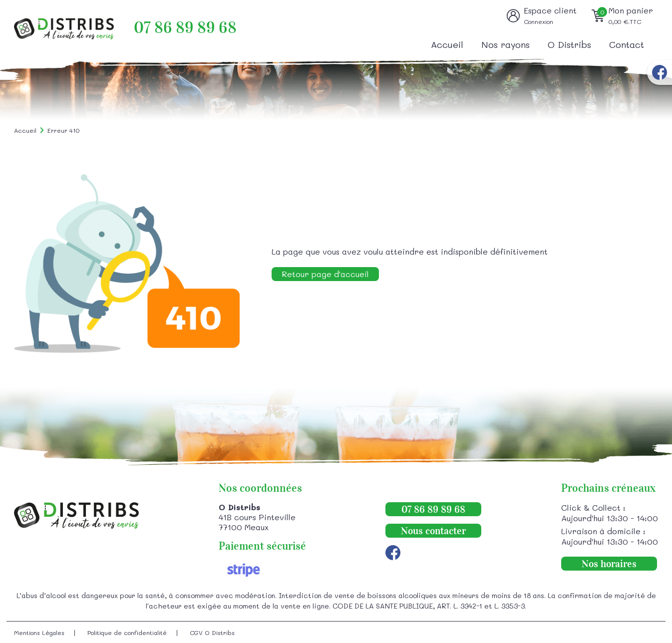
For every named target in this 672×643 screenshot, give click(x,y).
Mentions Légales (39, 633)
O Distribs (569, 44)
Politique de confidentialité (127, 633)
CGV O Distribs (212, 633)
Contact (627, 44)
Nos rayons (505, 44)
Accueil (447, 44)
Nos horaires (609, 564)
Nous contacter (433, 531)
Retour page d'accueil (325, 274)
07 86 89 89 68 (185, 28)
